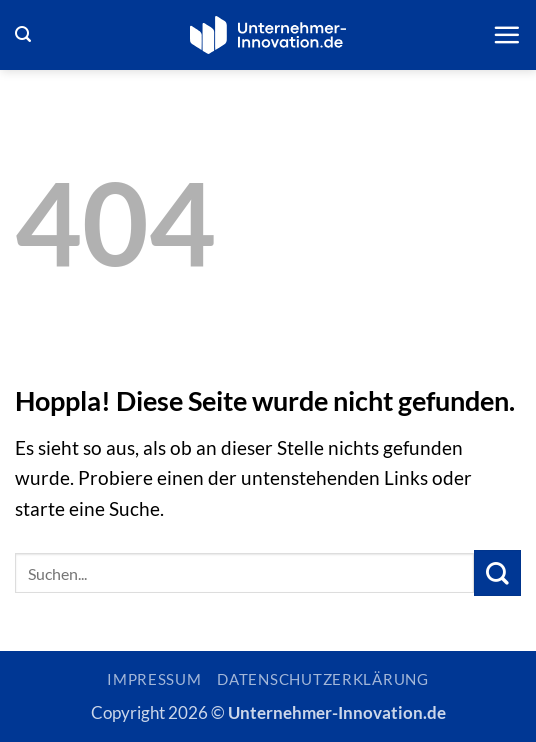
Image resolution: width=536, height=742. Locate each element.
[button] (23, 34)
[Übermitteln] (497, 573)
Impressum (154, 679)
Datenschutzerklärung (323, 679)
